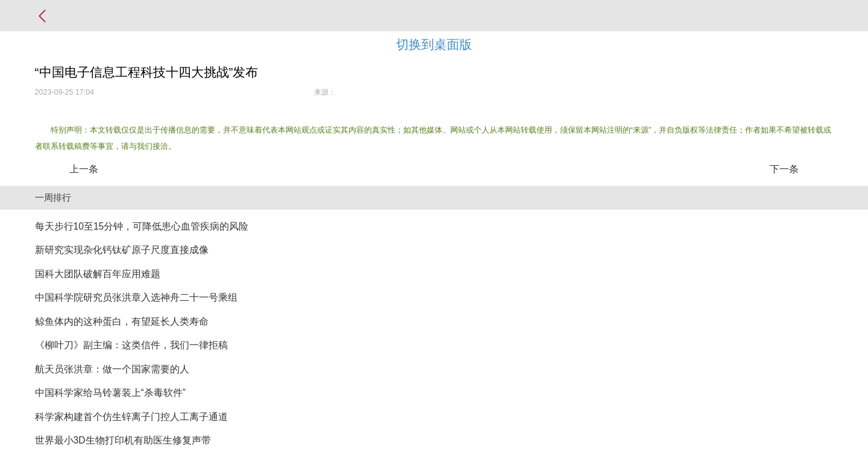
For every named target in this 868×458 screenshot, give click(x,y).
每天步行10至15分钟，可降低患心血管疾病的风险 (142, 226)
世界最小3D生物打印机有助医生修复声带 (123, 440)
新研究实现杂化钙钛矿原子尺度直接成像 (122, 250)
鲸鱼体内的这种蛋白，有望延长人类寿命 (122, 322)
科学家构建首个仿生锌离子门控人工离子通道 (131, 417)
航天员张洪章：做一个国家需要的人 (112, 369)
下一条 (784, 169)
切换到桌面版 (434, 44)
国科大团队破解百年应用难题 (98, 274)
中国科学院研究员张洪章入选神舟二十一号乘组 (136, 297)
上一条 (84, 169)
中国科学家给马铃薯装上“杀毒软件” (110, 393)
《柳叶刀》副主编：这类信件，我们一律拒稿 (131, 345)
